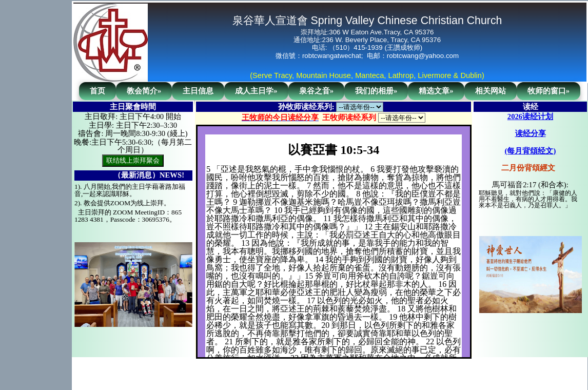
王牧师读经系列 (349, 118)
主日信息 (198, 91)
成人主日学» (256, 91)
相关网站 (491, 91)
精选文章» (436, 91)
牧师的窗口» (548, 91)
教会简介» (144, 91)
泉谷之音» (316, 91)
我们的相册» (376, 91)
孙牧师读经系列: (306, 107)
